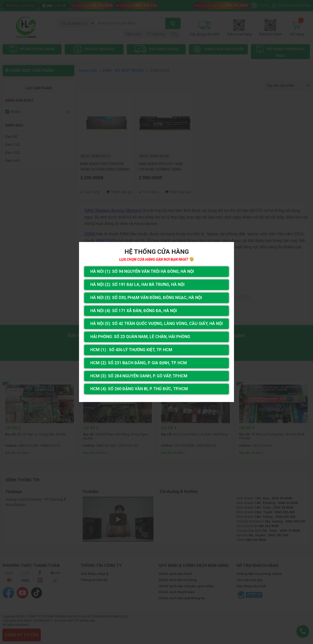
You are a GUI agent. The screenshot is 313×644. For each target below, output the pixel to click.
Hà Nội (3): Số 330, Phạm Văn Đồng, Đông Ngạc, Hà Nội (146, 298)
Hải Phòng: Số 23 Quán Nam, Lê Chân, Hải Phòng (140, 337)
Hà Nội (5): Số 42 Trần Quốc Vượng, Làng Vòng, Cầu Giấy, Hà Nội (156, 324)
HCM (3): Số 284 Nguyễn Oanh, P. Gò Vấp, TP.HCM (139, 376)
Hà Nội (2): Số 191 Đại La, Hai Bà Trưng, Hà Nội (137, 284)
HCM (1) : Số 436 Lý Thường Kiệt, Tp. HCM (131, 350)
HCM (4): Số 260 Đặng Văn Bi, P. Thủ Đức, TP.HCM (139, 389)
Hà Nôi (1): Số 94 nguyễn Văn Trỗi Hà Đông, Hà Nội (142, 271)
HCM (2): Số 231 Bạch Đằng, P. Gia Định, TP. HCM (139, 363)
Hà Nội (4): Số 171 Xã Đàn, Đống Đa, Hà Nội (134, 311)
